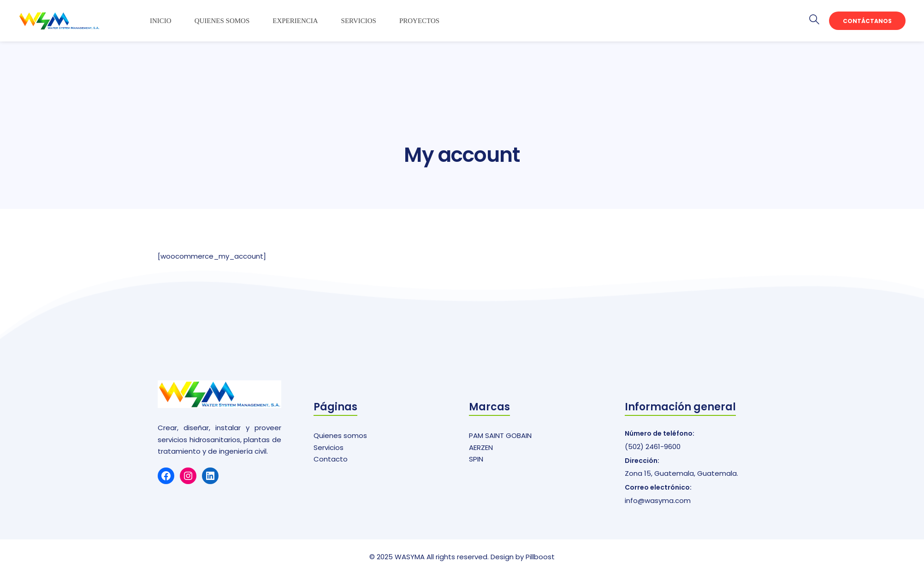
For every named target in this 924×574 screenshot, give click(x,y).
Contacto (331, 459)
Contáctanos (867, 21)
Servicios (359, 21)
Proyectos (419, 21)
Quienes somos (222, 21)
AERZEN (481, 447)
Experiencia (295, 21)
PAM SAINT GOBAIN (500, 435)
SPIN (476, 459)
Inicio (161, 21)
